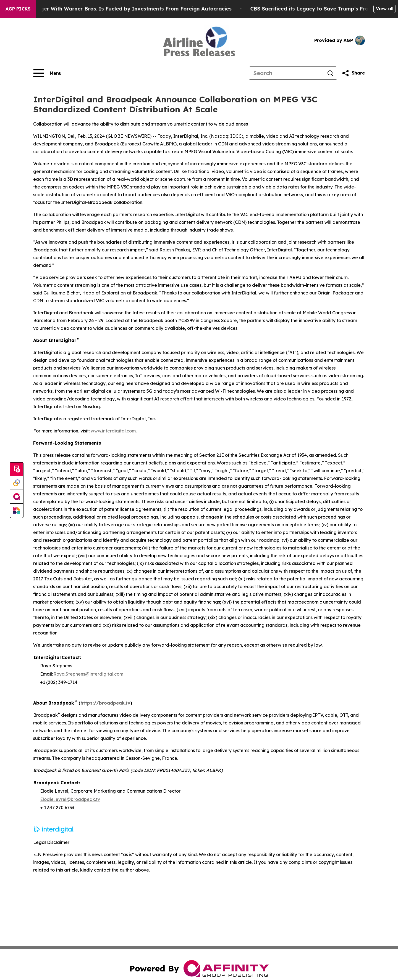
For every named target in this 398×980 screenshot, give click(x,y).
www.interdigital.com (113, 431)
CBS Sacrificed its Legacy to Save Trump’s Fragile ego (328, 9)
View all (385, 9)
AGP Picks (18, 9)
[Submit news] (17, 469)
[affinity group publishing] (17, 497)
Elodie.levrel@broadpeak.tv (70, 799)
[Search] (286, 73)
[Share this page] (353, 73)
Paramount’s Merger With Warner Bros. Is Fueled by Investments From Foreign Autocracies (123, 9)
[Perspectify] (17, 483)
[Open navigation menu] (47, 73)
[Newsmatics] (17, 511)
